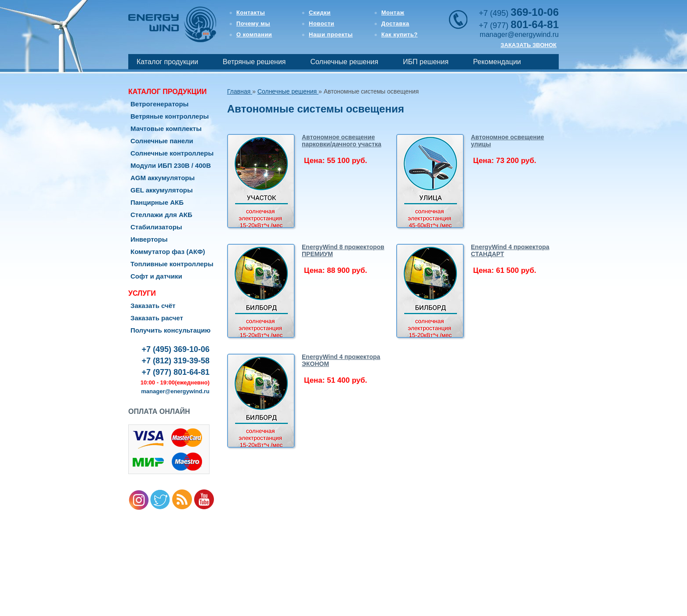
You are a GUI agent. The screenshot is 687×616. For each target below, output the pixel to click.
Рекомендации (497, 62)
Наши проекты (331, 34)
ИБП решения (426, 62)
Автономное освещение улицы (507, 141)
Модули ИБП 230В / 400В (171, 165)
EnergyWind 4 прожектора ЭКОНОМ (341, 360)
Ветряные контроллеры (170, 116)
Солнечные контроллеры (172, 153)
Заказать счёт (153, 306)
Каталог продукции (167, 62)
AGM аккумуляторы (163, 178)
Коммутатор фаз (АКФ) (168, 252)
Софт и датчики (156, 276)
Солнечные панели (162, 141)
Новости (322, 24)
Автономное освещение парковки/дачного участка (342, 141)
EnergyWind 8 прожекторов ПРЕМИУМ (343, 250)
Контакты (251, 13)
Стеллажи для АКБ (161, 215)
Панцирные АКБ (157, 202)
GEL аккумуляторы (162, 190)
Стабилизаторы (156, 227)
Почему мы (253, 24)
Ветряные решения (254, 62)
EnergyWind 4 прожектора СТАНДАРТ (510, 250)
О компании (254, 34)
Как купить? (400, 34)
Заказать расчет (157, 318)
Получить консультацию (170, 330)
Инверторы (149, 239)
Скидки (320, 13)
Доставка (395, 24)
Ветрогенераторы (159, 104)
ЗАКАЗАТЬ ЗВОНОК (529, 45)
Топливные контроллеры (172, 264)
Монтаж (393, 13)
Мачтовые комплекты (166, 129)
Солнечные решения (345, 62)
